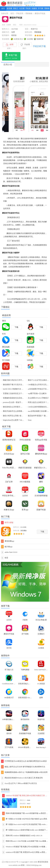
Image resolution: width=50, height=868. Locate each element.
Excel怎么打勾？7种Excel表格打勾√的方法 (19, 783)
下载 (42, 532)
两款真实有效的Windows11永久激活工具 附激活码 (22, 778)
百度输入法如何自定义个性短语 (15, 393)
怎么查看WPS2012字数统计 (38, 398)
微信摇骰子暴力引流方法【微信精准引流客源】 (21, 385)
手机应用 (20, 14)
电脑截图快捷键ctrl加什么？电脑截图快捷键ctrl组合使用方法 (24, 772)
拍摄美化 (34, 9)
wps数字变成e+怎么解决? (37, 393)
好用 (10, 45)
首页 (3, 8)
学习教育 (41, 9)
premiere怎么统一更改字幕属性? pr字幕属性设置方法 (23, 402)
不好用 (25, 45)
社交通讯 (22, 9)
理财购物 (47, 9)
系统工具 (16, 9)
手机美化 (28, 9)
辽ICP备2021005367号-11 (11, 862)
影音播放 (9, 9)
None (30, 420)
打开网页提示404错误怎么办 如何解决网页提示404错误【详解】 (24, 761)
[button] (24, 130)
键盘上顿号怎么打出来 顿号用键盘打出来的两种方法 (23, 767)
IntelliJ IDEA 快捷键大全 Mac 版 (15, 389)
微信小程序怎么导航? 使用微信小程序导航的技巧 (22, 416)
